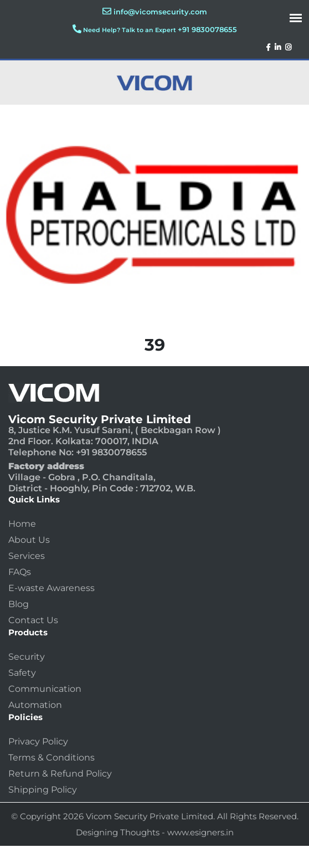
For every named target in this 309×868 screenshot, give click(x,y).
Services (27, 556)
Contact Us (33, 620)
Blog (19, 604)
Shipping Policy (43, 790)
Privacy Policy (38, 741)
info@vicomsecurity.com (160, 12)
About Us (29, 540)
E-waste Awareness (51, 588)
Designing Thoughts (118, 832)
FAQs (20, 572)
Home (22, 524)
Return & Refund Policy (60, 774)
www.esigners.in (200, 832)
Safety (22, 673)
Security (27, 657)
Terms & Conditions (51, 757)
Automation (35, 705)
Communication (45, 689)
